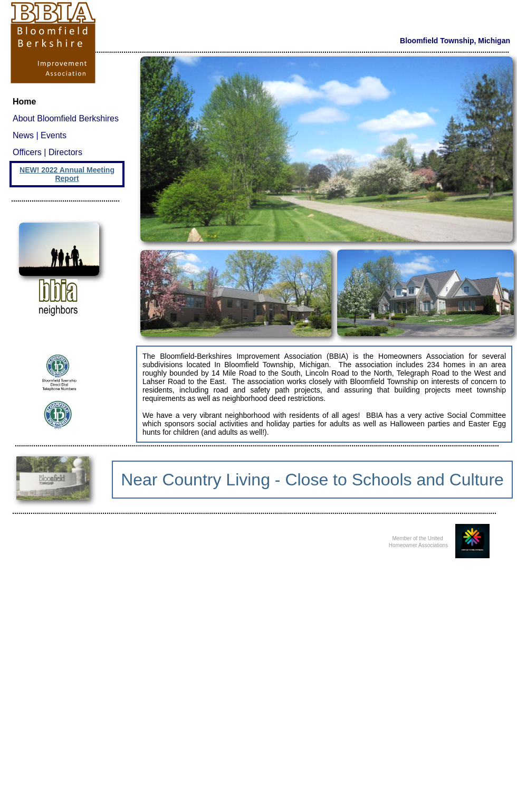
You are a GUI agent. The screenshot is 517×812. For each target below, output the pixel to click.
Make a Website (296, 804)
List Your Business (337, 804)
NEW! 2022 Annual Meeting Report (67, 174)
